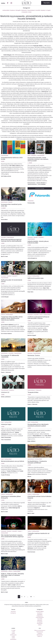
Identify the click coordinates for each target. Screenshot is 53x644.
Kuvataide (3, 276)
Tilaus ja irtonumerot (40, 630)
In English (48, 10)
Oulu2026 (38, 10)
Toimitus (40, 633)
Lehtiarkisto (13, 639)
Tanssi (41, 315)
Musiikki (10, 202)
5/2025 (3, 161)
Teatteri (20, 531)
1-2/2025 (30, 163)
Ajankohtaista (4, 202)
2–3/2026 (3, 208)
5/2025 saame (13, 635)
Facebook (13, 611)
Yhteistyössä (31, 201)
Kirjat (2, 422)
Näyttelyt (43, 10)
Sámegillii (18, 10)
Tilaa (47, 3)
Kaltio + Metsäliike (32, 155)
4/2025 (13, 638)
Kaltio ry (40, 636)
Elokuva (29, 276)
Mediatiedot (40, 635)
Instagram (13, 613)
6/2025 (29, 537)
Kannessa (30, 353)
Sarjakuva (13, 10)
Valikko (3, 3)
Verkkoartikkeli (6, 10)
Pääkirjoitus (24, 10)
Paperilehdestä (31, 10)
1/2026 (3, 243)
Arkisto (30, 12)
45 (31, 597)
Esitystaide (25, 12)
